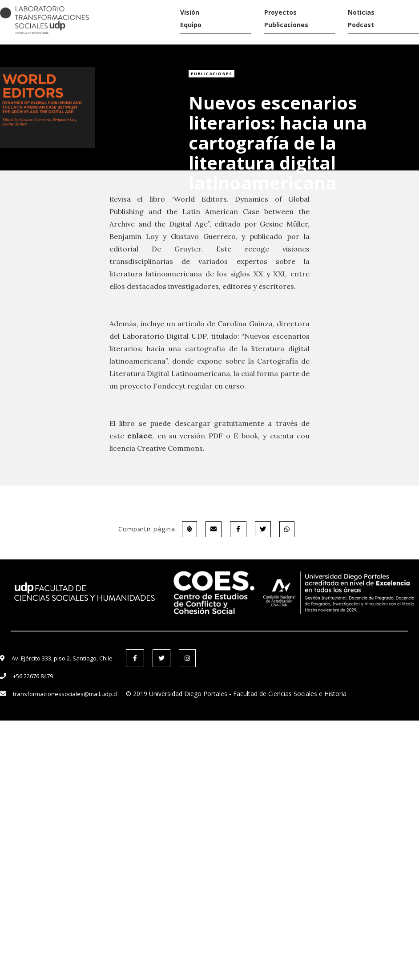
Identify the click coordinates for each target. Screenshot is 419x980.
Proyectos (280, 12)
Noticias (361, 12)
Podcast (361, 25)
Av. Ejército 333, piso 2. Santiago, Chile (62, 658)
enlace (140, 436)
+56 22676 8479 (33, 676)
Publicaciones (286, 25)
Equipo (191, 25)
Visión (190, 12)
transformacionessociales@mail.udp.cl (65, 694)
